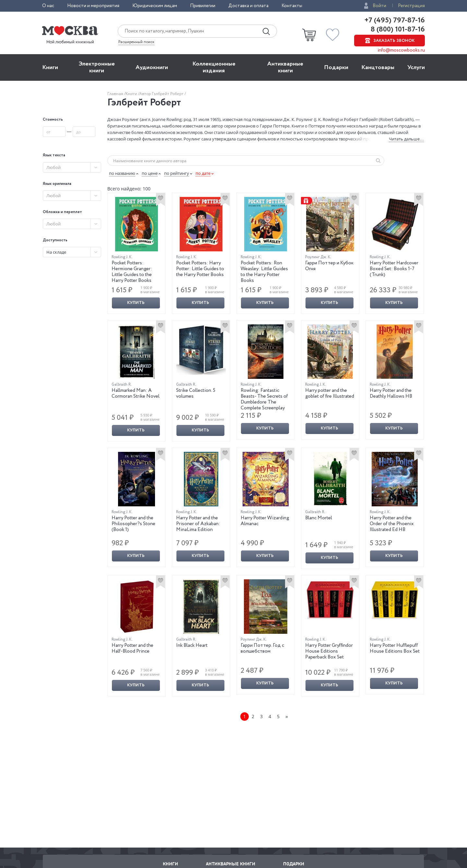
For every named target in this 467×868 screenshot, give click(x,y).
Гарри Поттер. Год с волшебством (262, 648)
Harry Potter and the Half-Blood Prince (132, 648)
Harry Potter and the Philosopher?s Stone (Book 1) (133, 524)
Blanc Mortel (319, 518)
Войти (379, 6)
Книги (50, 67)
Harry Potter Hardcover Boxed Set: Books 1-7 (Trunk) (394, 269)
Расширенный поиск (136, 42)
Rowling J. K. (122, 257)
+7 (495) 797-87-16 (395, 20)
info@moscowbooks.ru (401, 50)
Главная (116, 94)
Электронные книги (97, 67)
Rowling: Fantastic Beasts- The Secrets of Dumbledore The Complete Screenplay (264, 399)
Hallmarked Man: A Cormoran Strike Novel (136, 393)
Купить (136, 303)
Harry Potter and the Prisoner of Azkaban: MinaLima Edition (198, 524)
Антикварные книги (285, 67)
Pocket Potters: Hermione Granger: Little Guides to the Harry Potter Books (132, 272)
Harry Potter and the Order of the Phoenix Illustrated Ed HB (392, 524)
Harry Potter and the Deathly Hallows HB (391, 393)
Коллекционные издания (214, 67)
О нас (48, 6)
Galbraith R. (122, 385)
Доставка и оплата (248, 6)
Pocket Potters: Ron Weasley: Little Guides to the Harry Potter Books (264, 272)
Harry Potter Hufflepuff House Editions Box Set (395, 648)
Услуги (416, 67)
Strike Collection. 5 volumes (196, 393)
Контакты (292, 6)
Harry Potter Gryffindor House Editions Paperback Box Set (329, 651)
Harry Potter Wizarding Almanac (265, 521)
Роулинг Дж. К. (318, 257)
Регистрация (411, 6)
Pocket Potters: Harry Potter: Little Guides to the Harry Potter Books (200, 269)
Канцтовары (378, 67)
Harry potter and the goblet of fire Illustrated (330, 393)
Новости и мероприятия (93, 6)
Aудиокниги (152, 67)
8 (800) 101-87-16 (397, 30)
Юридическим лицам (155, 6)
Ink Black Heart (192, 645)
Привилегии (203, 6)
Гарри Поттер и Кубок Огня (329, 266)
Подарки (336, 67)
